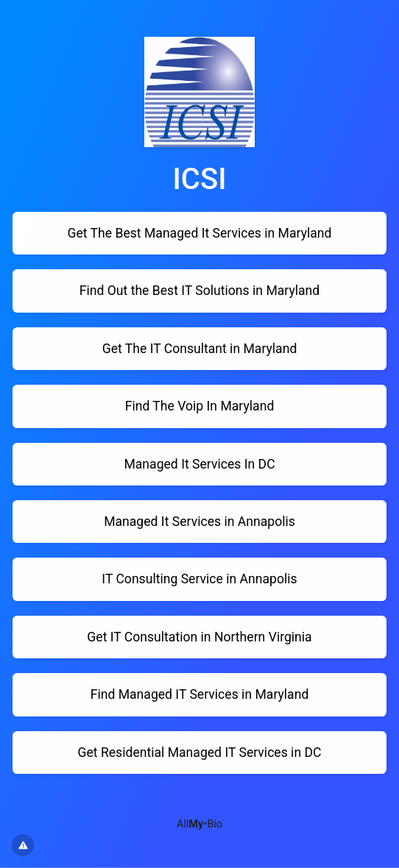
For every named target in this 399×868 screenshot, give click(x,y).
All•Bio (199, 824)
